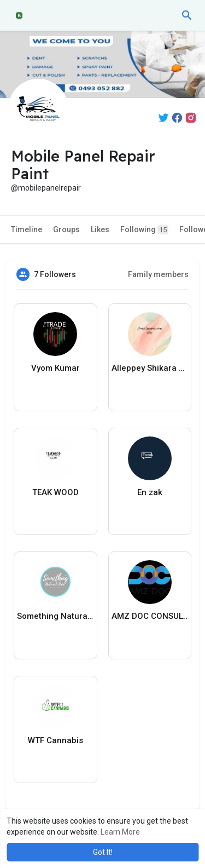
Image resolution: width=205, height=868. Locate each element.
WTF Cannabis (55, 740)
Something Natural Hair (55, 616)
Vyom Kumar (55, 368)
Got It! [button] (103, 852)
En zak (150, 492)
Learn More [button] (120, 832)
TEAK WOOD (55, 492)
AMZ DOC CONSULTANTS (150, 616)
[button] (187, 15)
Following (144, 230)
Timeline (27, 229)
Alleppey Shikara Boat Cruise (150, 368)
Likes (100, 229)
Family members (158, 274)
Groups (66, 229)
